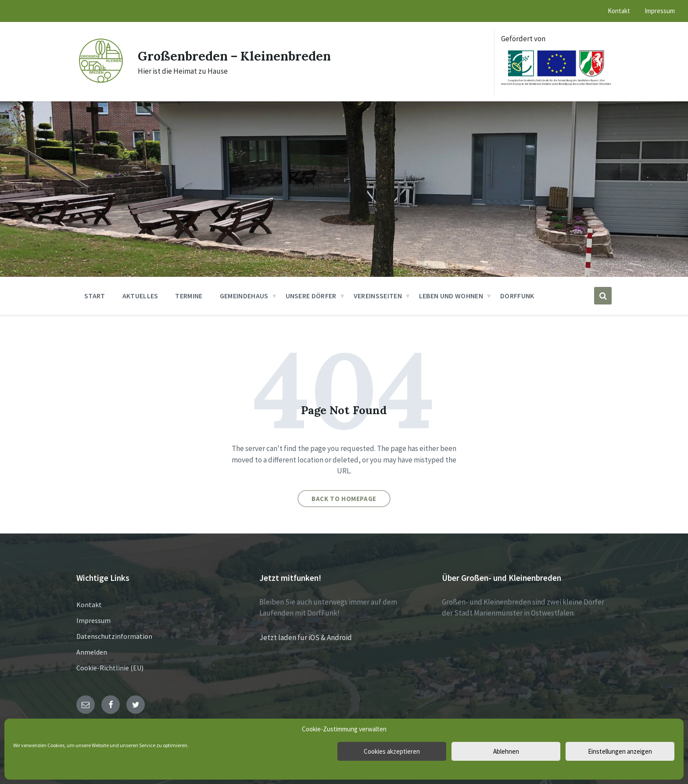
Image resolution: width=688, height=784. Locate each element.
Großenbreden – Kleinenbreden (239, 56)
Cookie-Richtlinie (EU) (110, 668)
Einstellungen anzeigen (620, 751)
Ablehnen (506, 751)
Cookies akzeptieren (392, 751)
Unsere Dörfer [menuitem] (311, 296)
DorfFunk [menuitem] (517, 296)
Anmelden (92, 652)
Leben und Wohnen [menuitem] (451, 296)
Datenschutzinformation (114, 636)
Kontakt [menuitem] (619, 11)
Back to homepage (344, 499)
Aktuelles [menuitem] (140, 296)
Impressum (93, 620)
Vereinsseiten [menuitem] (378, 296)
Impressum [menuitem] (660, 11)
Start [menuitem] (95, 296)
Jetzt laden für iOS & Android (306, 637)
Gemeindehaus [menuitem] (244, 296)
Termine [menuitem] (189, 296)
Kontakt (89, 605)
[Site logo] (100, 82)
